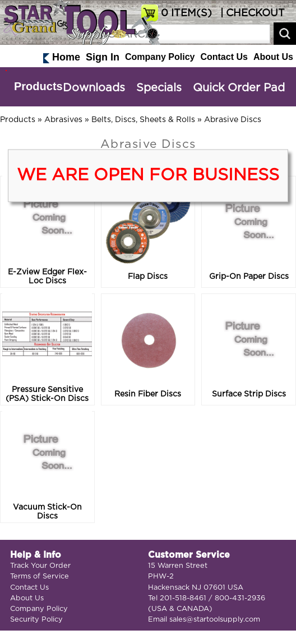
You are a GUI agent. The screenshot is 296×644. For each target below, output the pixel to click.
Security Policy (36, 620)
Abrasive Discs (233, 120)
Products (38, 86)
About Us (273, 57)
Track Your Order (40, 566)
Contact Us (224, 57)
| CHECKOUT (251, 13)
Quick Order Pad (239, 88)
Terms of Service (40, 577)
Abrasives (63, 120)
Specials (159, 88)
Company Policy (160, 57)
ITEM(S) (186, 13)
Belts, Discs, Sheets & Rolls (143, 120)
